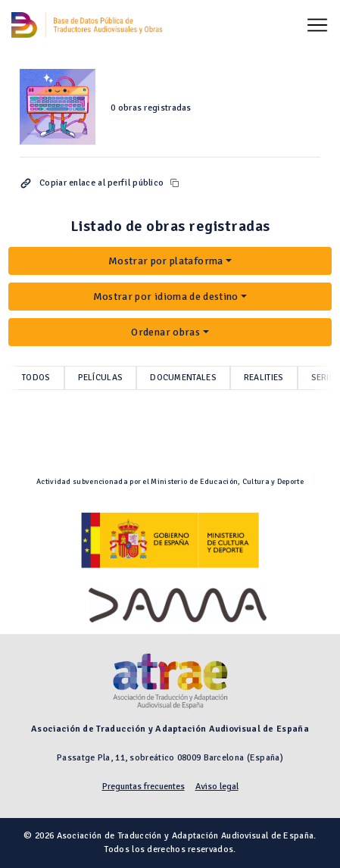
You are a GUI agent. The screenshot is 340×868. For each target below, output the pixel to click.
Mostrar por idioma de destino (166, 297)
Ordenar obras (165, 332)
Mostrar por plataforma (166, 261)
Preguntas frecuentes (143, 787)
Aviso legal (217, 787)
